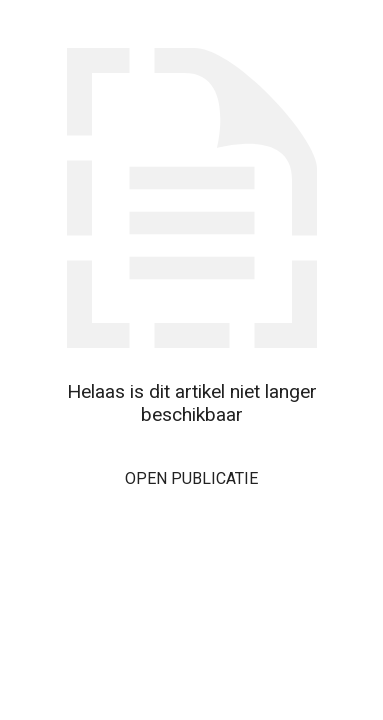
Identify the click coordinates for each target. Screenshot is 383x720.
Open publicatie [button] (191, 478)
